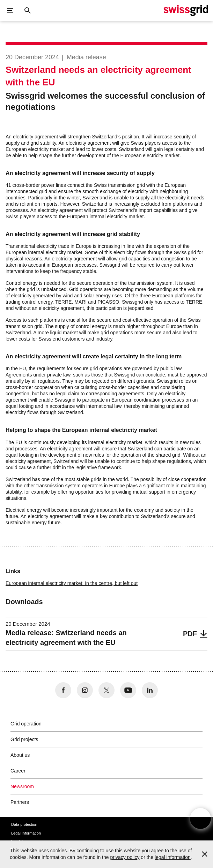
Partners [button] (20, 802)
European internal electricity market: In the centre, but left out (72, 583)
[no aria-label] (63, 690)
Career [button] (18, 771)
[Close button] (28, 10)
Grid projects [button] (24, 739)
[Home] (186, 10)
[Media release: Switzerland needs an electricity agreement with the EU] (106, 634)
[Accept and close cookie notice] (205, 854)
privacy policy (125, 857)
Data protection (24, 824)
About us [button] (20, 755)
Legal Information (26, 833)
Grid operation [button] (26, 724)
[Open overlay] (200, 818)
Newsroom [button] (22, 786)
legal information (173, 857)
